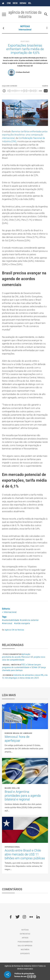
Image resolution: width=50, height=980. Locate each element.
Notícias (25, 930)
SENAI (23, 3)
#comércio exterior (29, 620)
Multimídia (25, 950)
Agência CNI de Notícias (14, 630)
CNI (9, 3)
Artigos (25, 938)
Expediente (25, 954)
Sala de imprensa (25, 946)
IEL (30, 3)
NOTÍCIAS (25, 26)
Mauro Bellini (12, 788)
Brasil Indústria (12, 665)
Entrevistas (25, 934)
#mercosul (7, 623)
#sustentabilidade (11, 620)
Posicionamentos (12, 654)
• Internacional (9, 612)
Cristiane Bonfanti (23, 72)
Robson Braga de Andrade (18, 733)
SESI (15, 3)
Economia (8, 675)
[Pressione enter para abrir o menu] (4, 14)
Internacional (25, 30)
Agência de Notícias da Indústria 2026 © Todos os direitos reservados (25, 967)
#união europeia (22, 623)
